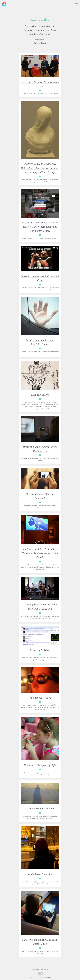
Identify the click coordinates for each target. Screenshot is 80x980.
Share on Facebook (39, 973)
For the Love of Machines (40, 874)
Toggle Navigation (76, 4)
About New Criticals (40, 970)
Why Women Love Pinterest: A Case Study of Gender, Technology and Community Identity (40, 227)
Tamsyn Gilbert (40, 43)
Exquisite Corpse (40, 395)
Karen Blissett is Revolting (40, 809)
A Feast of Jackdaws (40, 650)
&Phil (49, 977)
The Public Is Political (40, 698)
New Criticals (4, 4)
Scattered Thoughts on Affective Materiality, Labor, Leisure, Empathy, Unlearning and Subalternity (40, 168)
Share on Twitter (41, 973)
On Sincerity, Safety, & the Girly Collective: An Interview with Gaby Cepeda (40, 553)
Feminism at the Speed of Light (40, 765)
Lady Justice (40, 90)
